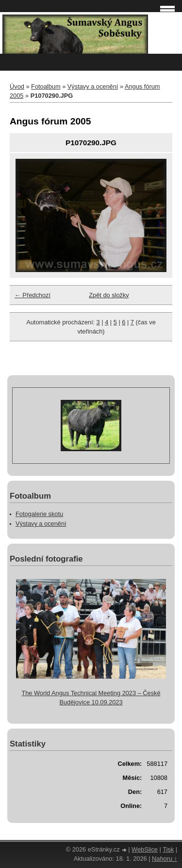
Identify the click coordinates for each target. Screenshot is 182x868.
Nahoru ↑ (165, 859)
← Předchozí (33, 295)
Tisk (168, 849)
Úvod (17, 86)
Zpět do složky (109, 295)
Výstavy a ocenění (93, 86)
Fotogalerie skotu (39, 514)
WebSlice (145, 849)
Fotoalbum (46, 86)
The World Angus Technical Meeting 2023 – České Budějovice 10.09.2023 (91, 698)
